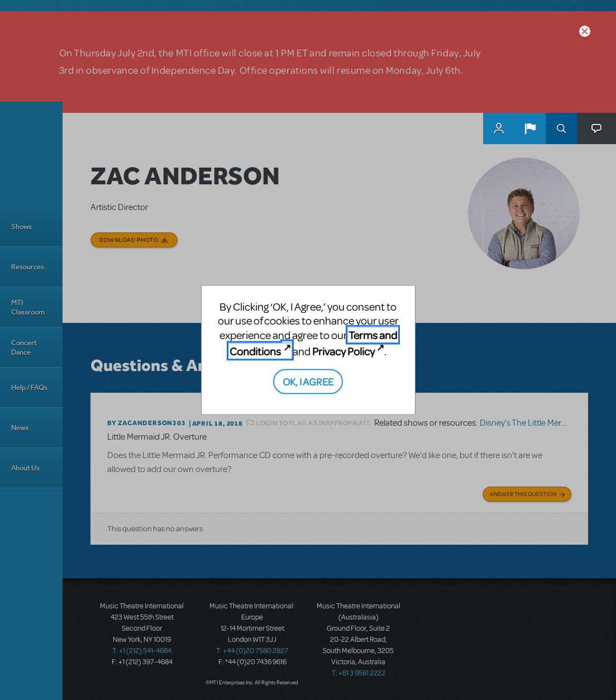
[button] (530, 128)
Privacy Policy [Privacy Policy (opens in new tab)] (343, 351)
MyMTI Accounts (499, 128)
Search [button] (561, 128)
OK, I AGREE (308, 381)
